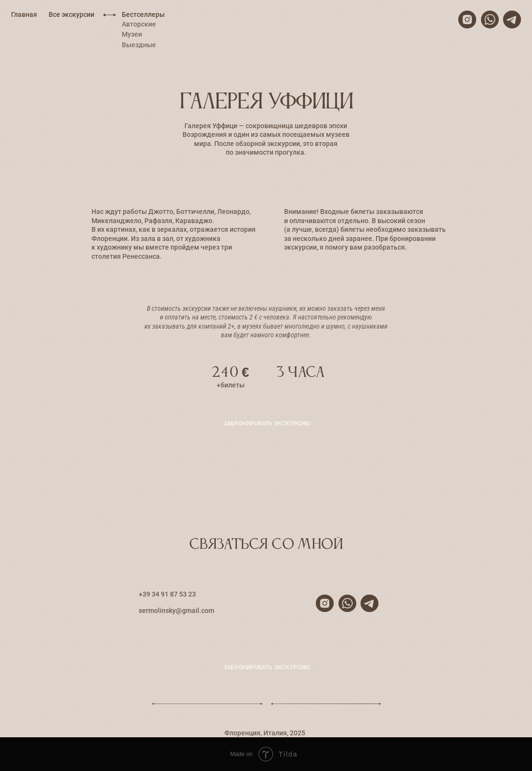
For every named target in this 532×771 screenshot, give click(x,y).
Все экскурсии (71, 14)
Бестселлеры (143, 14)
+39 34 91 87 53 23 (167, 594)
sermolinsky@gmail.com (176, 611)
